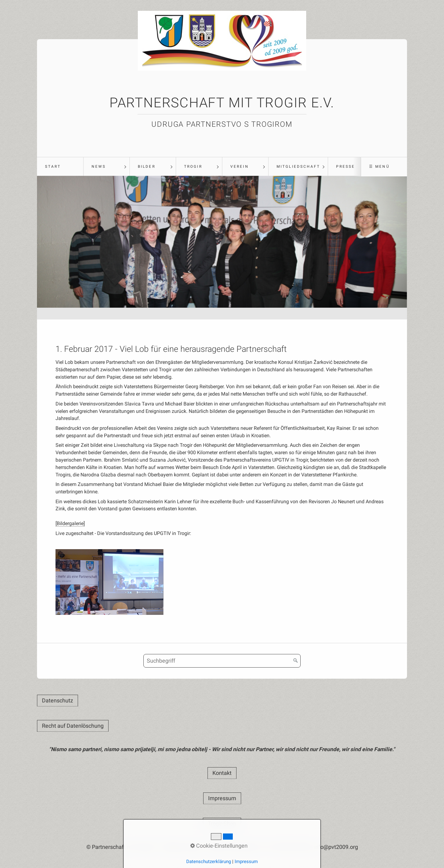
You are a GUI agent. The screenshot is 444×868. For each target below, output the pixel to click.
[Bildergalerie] (70, 524)
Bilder (146, 167)
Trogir (193, 167)
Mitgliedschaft (298, 167)
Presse (345, 167)
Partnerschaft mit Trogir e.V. (222, 103)
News (99, 167)
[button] (58, 701)
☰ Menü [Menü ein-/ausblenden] (379, 167)
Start (53, 167)
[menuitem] (60, 167)
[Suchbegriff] (222, 662)
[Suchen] (296, 662)
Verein (239, 167)
